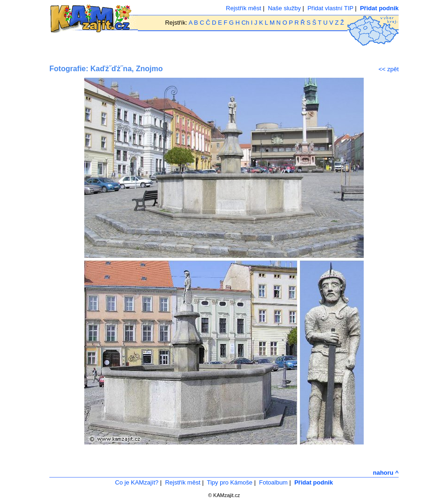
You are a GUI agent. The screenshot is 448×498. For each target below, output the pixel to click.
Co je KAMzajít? (137, 482)
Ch (246, 23)
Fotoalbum (273, 482)
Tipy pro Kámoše (230, 482)
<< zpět (389, 69)
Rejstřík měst (244, 8)
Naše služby (284, 8)
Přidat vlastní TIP (330, 8)
